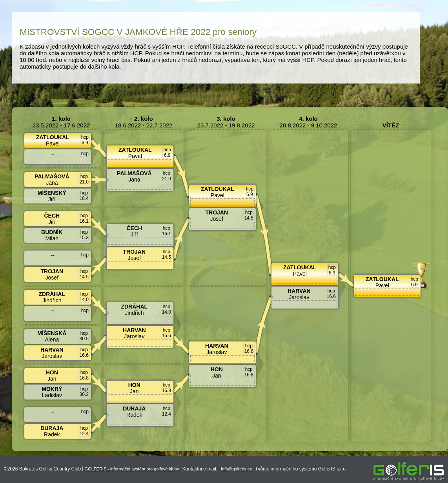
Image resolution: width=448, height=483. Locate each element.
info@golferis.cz (237, 469)
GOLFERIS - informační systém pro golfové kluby (132, 469)
